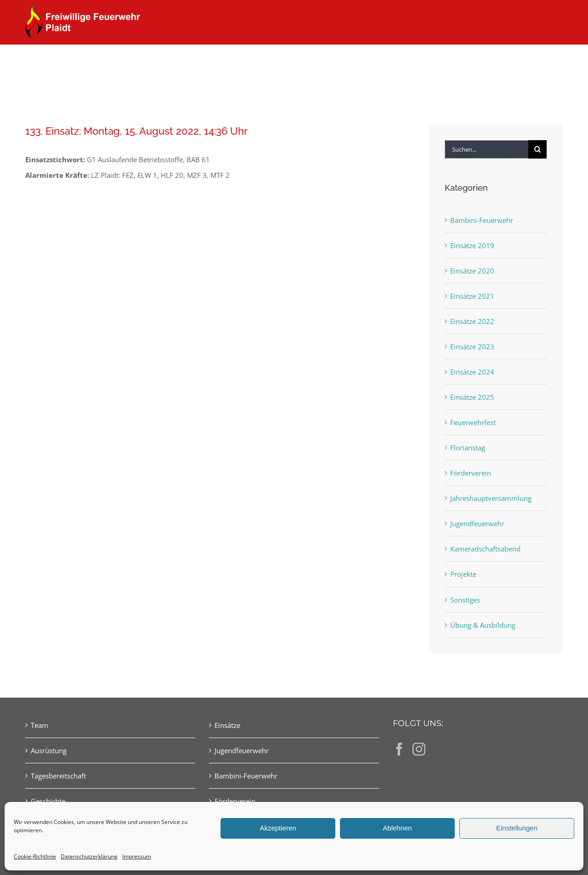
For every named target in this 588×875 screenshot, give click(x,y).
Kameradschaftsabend (485, 549)
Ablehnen (397, 828)
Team (40, 725)
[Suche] (537, 149)
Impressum (137, 856)
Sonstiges (465, 600)
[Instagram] (419, 749)
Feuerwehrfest (473, 422)
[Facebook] (399, 749)
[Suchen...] (486, 149)
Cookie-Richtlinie (35, 856)
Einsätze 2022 (472, 321)
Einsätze (227, 725)
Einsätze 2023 (472, 347)
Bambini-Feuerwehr (482, 220)
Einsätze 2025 (472, 397)
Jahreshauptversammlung (491, 498)
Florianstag (468, 448)
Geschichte (48, 801)
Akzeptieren (278, 828)
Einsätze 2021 (472, 296)
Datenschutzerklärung (89, 856)
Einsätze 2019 (472, 245)
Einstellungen (517, 828)
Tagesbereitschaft (58, 776)
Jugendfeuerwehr (477, 523)
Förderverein (471, 473)
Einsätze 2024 (472, 372)
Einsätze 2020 (472, 271)
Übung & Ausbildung (483, 625)
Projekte (463, 574)
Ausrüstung (49, 750)
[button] (548, 61)
